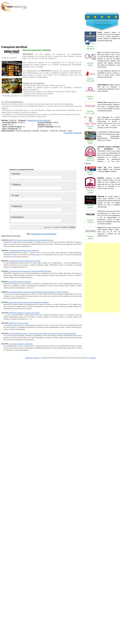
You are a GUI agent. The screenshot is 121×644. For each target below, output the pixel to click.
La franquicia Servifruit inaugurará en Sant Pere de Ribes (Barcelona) (30, 271)
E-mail (15, 195)
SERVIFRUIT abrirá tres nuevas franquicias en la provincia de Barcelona (31, 240)
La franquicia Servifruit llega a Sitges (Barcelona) (24, 251)
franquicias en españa (32, 358)
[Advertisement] (45, 28)
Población (16, 206)
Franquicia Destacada (73, 133)
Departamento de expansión (39, 120)
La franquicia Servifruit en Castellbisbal (21, 344)
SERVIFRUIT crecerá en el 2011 (19, 323)
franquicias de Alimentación (44, 234)
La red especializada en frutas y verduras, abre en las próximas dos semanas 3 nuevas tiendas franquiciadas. (42, 334)
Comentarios (17, 217)
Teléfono (16, 185)
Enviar (73, 227)
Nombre (15, 174)
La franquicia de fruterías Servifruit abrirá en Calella (24, 261)
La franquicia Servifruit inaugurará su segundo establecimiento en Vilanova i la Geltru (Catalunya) (39, 292)
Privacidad (93, 358)
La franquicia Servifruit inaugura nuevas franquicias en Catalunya (29, 302)
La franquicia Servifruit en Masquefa (20, 282)
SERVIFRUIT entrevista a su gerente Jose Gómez (24, 313)
